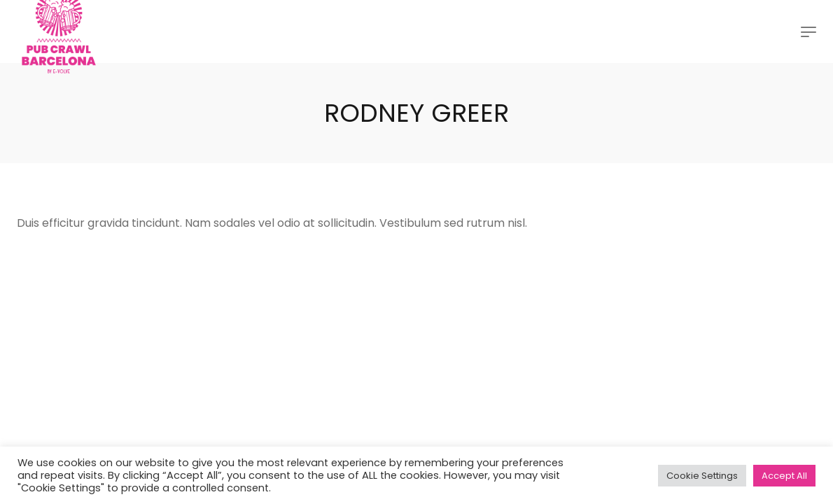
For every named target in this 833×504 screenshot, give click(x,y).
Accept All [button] (784, 476)
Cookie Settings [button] (702, 476)
